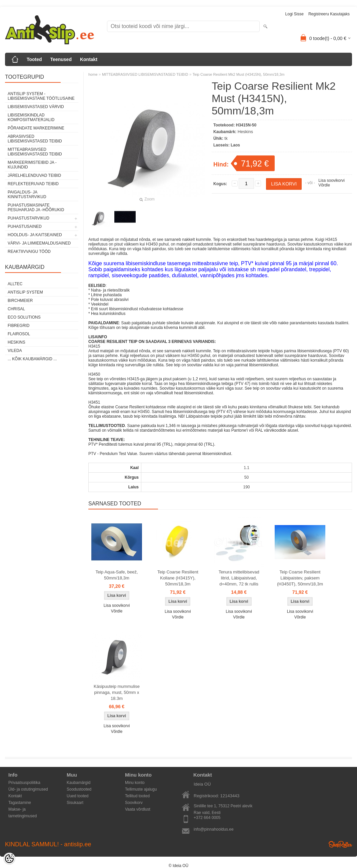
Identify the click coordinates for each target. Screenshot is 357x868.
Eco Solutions (24, 317)
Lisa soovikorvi (331, 180)
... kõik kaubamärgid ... (32, 359)
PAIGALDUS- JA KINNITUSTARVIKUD (27, 194)
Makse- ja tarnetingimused (22, 810)
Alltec (15, 284)
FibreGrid (18, 326)
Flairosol (19, 334)
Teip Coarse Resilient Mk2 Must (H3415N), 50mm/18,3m (239, 74)
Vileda (15, 351)
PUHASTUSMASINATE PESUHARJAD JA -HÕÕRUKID (36, 207)
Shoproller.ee (340, 844)
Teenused (61, 59)
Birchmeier (20, 301)
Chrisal (16, 309)
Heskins (16, 342)
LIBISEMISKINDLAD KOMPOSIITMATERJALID (31, 117)
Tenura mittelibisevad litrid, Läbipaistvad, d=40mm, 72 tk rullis (239, 578)
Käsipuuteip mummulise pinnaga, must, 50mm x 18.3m (117, 692)
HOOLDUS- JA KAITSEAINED (35, 235)
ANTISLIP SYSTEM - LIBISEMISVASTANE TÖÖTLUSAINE (41, 96)
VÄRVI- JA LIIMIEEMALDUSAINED (39, 243)
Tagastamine (20, 803)
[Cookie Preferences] (9, 859)
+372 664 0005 (207, 818)
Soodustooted (79, 789)
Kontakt (89, 59)
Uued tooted (77, 796)
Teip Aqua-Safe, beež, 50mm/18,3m (116, 575)
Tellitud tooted (137, 796)
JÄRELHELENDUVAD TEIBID (34, 175)
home (93, 74)
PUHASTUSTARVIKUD (28, 218)
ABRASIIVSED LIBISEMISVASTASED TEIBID (35, 139)
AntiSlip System (25, 292)
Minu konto (135, 783)
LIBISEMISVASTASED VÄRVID (36, 107)
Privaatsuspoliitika (24, 783)
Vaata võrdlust (138, 809)
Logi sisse (294, 14)
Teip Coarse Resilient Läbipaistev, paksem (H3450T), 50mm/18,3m (300, 578)
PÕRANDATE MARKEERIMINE (36, 128)
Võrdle (324, 185)
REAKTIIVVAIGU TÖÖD (29, 252)
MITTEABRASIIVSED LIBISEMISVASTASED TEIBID (35, 152)
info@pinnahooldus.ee (214, 829)
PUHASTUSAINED (25, 227)
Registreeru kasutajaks (329, 14)
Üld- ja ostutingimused (28, 789)
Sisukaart (75, 803)
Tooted (34, 59)
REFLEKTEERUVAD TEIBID (33, 184)
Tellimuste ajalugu (141, 789)
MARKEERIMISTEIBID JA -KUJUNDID (32, 165)
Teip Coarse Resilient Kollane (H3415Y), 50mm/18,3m (178, 578)
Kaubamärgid (78, 783)
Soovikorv (134, 803)
